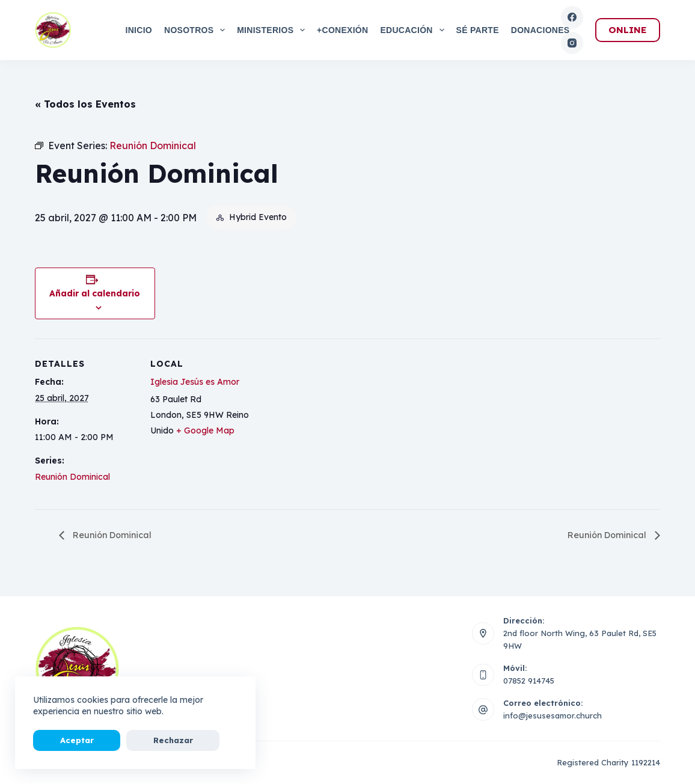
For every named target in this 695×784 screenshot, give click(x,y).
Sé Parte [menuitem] (478, 30)
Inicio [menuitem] (139, 30)
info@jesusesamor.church (553, 716)
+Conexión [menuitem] (342, 30)
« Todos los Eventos (85, 104)
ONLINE (628, 30)
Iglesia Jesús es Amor (195, 382)
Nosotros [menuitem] (197, 30)
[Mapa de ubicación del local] (329, 422)
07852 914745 (529, 681)
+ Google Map (205, 430)
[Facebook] (572, 17)
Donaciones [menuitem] (540, 30)
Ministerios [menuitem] (273, 30)
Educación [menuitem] (414, 30)
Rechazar (129, 740)
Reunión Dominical (72, 477)
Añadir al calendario (95, 293)
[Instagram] (572, 43)
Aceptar (62, 740)
